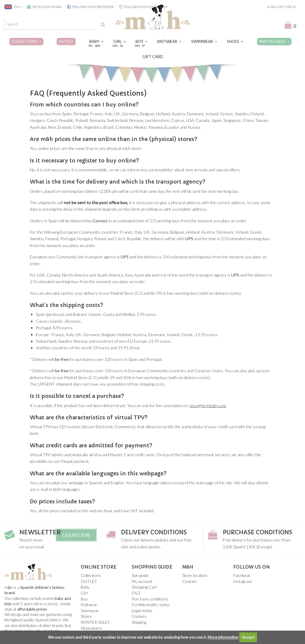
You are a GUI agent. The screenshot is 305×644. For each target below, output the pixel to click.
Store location (195, 575)
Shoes (235, 41)
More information (223, 637)
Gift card (153, 57)
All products (91, 628)
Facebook (242, 575)
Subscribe (76, 535)
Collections (26, 41)
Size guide (140, 575)
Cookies (139, 616)
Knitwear (169, 41)
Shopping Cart (144, 587)
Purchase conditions (260, 532)
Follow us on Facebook (91, 7)
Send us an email (44, 7)
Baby (96, 44)
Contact (190, 581)
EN (13, 7)
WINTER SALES (274, 41)
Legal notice (142, 610)
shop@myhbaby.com (208, 405)
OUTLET (66, 44)
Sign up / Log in (282, 7)
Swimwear (204, 41)
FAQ (136, 593)
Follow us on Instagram (143, 7)
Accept (248, 637)
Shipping (139, 622)
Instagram (242, 581)
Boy (141, 44)
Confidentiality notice (151, 605)
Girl (119, 44)
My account (142, 581)
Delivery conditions (156, 532)
